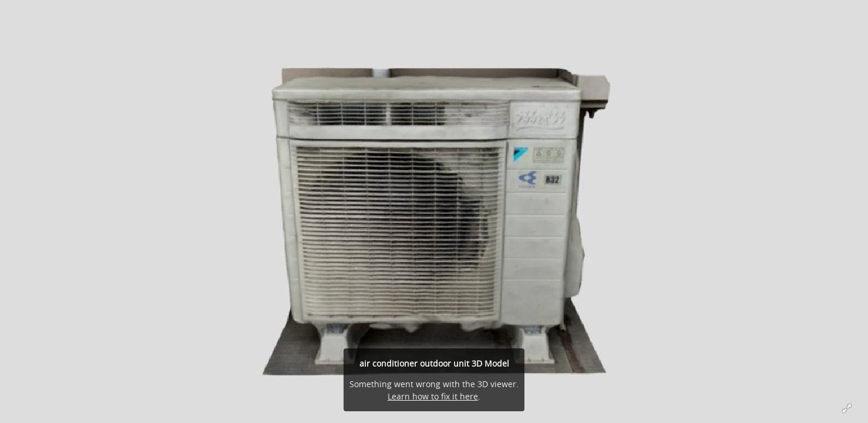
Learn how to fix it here (433, 396)
